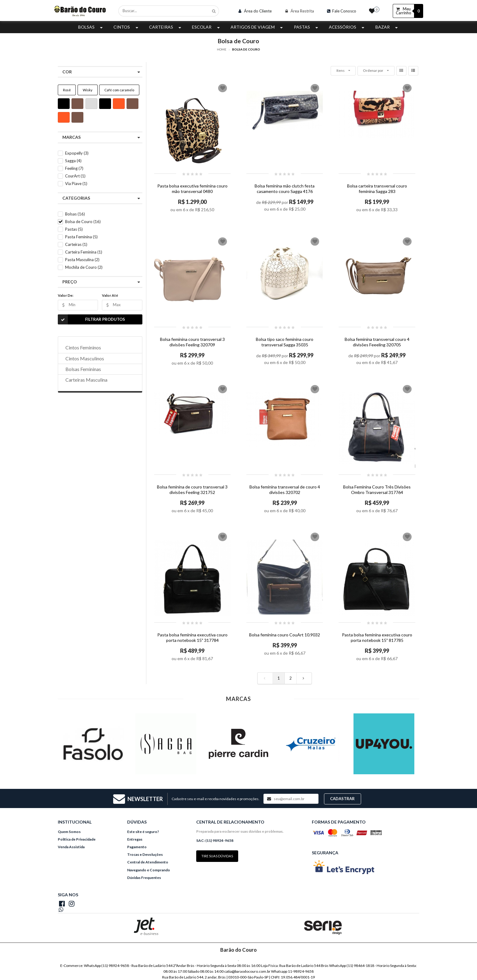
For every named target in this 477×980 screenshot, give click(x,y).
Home (222, 49)
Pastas (307, 27)
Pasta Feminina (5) (81, 237)
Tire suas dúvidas (217, 856)
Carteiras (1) (76, 244)
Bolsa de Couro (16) (83, 222)
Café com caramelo (119, 90)
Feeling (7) (74, 168)
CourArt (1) (75, 176)
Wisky (88, 90)
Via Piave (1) (76, 184)
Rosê (67, 90)
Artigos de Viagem (257, 27)
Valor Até (110, 295)
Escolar (206, 27)
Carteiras (166, 27)
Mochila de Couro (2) (84, 267)
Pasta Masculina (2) (82, 260)
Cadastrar (342, 799)
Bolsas (91, 27)
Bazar (387, 27)
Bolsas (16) (75, 214)
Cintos (126, 27)
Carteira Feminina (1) (84, 252)
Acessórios (347, 27)
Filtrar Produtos (91, 319)
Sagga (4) (73, 161)
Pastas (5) (74, 229)
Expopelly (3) (77, 153)
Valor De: (66, 295)
